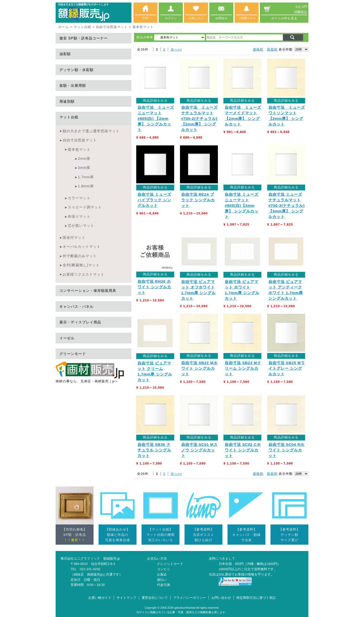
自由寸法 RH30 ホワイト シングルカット (154, 287)
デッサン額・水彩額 (76, 70)
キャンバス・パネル (76, 306)
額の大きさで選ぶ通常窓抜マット (91, 131)
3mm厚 (84, 168)
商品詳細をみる (155, 101)
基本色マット (79, 149)
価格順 (258, 49)
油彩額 (65, 54)
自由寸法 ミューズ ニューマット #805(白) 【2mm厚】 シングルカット (156, 119)
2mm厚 (84, 159)
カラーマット (79, 198)
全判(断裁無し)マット (81, 265)
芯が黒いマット (81, 226)
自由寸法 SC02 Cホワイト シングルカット (243, 450)
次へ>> (176, 49)
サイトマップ (126, 598)
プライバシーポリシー (190, 598)
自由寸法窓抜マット (112, 27)
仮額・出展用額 (73, 85)
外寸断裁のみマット (80, 256)
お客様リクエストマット (84, 274)
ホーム (63, 27)
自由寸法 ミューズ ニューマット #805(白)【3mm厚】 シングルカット (242, 206)
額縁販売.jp (112, 558)
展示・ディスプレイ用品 (80, 322)
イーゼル (67, 338)
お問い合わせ (221, 598)
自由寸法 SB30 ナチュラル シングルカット (154, 450)
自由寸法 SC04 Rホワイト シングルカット (286, 450)
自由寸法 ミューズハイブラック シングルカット (154, 200)
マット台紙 (82, 27)
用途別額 (67, 101)
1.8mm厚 (86, 186)
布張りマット (79, 216)
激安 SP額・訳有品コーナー (84, 38)
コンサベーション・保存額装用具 (88, 291)
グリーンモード (73, 354)
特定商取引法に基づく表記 (256, 598)
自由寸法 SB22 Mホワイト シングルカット (199, 368)
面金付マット (74, 237)
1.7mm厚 (86, 177)
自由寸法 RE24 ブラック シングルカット (198, 200)
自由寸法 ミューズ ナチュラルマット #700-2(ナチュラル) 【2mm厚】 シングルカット (199, 119)
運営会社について (155, 598)
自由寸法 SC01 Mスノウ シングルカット (199, 450)
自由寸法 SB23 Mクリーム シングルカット (243, 368)
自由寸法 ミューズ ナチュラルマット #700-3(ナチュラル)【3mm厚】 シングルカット (287, 206)
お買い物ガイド (100, 598)
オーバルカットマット (82, 247)
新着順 (272, 49)
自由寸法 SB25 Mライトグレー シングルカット (287, 368)
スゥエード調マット (85, 207)
